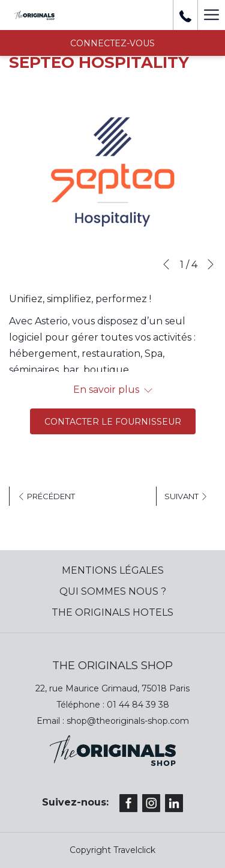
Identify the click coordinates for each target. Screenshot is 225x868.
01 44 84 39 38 (138, 705)
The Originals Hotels (112, 612)
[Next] (211, 264)
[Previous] (166, 264)
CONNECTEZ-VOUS (112, 43)
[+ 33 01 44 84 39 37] (185, 15)
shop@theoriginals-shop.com (128, 721)
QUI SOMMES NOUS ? (113, 591)
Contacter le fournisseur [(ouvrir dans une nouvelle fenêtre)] (113, 422)
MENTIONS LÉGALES (113, 570)
